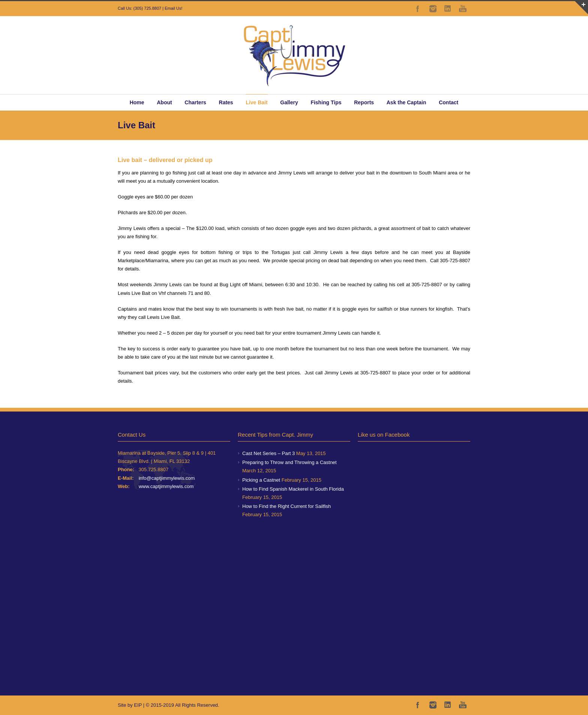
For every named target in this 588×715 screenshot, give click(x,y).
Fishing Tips (326, 102)
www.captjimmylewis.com (166, 486)
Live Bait (256, 102)
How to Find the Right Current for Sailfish (286, 506)
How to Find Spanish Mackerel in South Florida (293, 489)
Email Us (173, 8)
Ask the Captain (406, 102)
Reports (364, 102)
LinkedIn (448, 9)
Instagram (433, 9)
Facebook (418, 9)
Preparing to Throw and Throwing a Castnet (289, 462)
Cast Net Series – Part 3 (268, 453)
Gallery (289, 102)
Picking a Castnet (261, 480)
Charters (195, 102)
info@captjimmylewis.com (167, 478)
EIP (138, 705)
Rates (226, 102)
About (164, 102)
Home (137, 102)
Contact (448, 102)
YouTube (463, 9)
